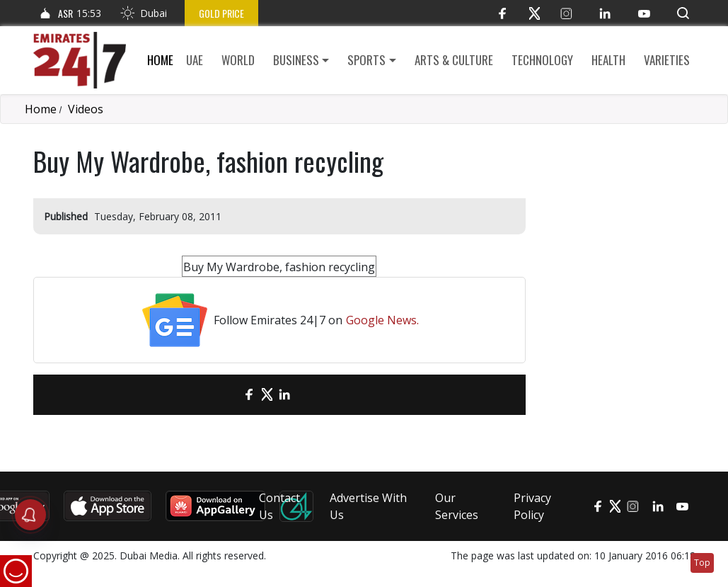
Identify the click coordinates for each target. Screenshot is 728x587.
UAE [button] (195, 60)
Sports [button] (366, 60)
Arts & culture (454, 60)
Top (702, 563)
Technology (542, 60)
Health (608, 60)
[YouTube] (644, 13)
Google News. (382, 320)
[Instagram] (566, 13)
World (238, 60)
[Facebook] (503, 13)
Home (160, 60)
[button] (683, 13)
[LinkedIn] (605, 13)
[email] (225, 395)
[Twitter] (535, 13)
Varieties (667, 60)
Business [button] (296, 60)
